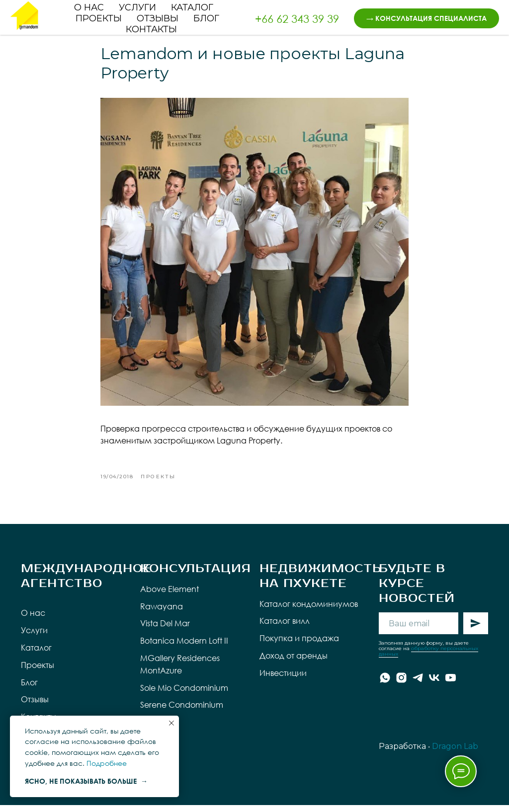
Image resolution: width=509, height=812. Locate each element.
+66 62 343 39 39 (297, 19)
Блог (206, 18)
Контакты (151, 29)
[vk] (434, 685)
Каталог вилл (285, 628)
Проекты (99, 18)
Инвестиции (283, 680)
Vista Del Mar (165, 631)
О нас (89, 7)
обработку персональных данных (428, 658)
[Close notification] (171, 723)
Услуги (137, 7)
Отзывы (158, 18)
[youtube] (451, 685)
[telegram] (418, 685)
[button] (426, 18)
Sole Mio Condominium (184, 695)
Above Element (170, 596)
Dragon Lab (455, 753)
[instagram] (401, 685)
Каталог (192, 7)
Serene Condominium (182, 712)
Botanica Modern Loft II (184, 648)
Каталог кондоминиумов (309, 611)
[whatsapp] (385, 685)
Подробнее (107, 763)
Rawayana (162, 613)
